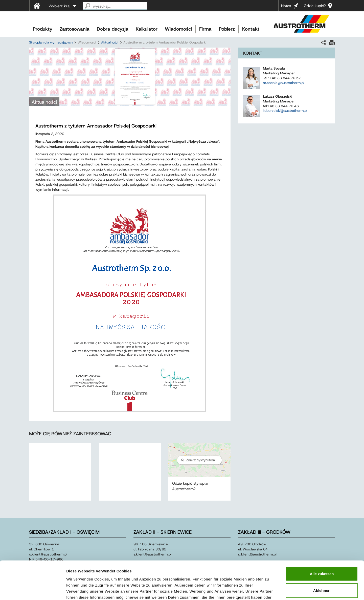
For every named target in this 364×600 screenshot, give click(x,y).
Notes (286, 6)
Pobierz (227, 29)
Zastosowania (75, 29)
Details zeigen (269, 590)
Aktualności (110, 42)
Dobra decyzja (113, 29)
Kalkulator (147, 29)
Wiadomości (178, 29)
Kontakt (251, 29)
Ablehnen (322, 557)
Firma (205, 29)
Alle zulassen (322, 540)
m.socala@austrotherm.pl (284, 83)
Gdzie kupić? (315, 6)
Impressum (194, 570)
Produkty (43, 29)
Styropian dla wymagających (51, 42)
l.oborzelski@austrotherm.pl (285, 111)
